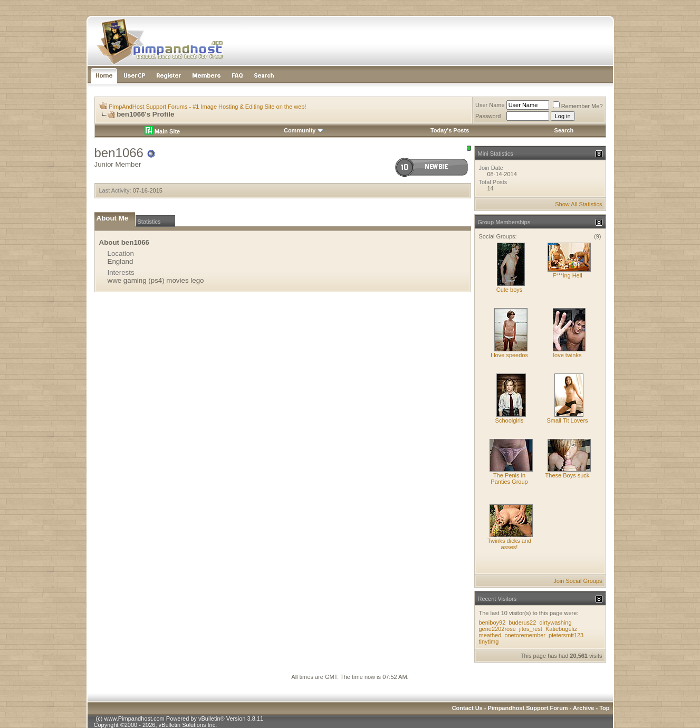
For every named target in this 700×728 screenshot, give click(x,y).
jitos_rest (531, 629)
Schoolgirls (510, 420)
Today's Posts (450, 130)
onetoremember (525, 635)
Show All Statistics (578, 204)
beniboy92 (492, 622)
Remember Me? (578, 106)
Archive (583, 708)
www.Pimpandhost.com (134, 719)
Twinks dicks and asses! (509, 544)
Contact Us (467, 708)
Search (564, 130)
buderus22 (522, 622)
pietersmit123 (566, 635)
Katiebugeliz (561, 629)
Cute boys (510, 290)
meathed (490, 635)
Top (604, 708)
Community (304, 130)
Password (488, 116)
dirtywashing (555, 622)
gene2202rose (497, 629)
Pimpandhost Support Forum (528, 708)
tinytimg (489, 641)
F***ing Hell (567, 275)
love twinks (568, 355)
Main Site (162, 131)
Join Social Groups (578, 581)
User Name (490, 105)
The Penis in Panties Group (509, 478)
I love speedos (509, 355)
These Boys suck (568, 475)
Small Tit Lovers (567, 420)
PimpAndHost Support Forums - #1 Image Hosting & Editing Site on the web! (207, 107)
